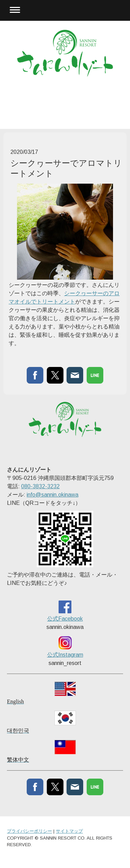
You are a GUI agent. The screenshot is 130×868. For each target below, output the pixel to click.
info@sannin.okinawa (53, 495)
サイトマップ (69, 831)
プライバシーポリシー (29, 831)
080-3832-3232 (40, 486)
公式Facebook (65, 619)
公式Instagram (65, 655)
